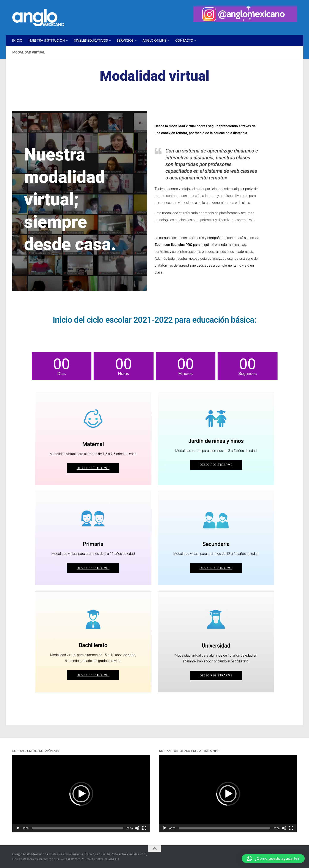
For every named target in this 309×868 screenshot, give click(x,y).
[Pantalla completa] (144, 828)
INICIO (17, 40)
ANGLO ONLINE (154, 40)
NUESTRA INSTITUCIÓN (47, 40)
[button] (81, 794)
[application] (81, 794)
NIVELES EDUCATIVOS (91, 40)
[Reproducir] (18, 828)
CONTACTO (184, 40)
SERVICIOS (125, 40)
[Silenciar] (137, 828)
